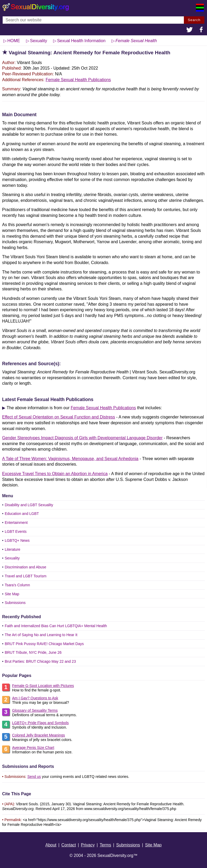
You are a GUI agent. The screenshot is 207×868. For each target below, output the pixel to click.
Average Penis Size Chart (33, 748)
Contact (69, 845)
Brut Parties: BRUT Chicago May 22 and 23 (40, 661)
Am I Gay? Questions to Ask (35, 698)
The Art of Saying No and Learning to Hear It (41, 635)
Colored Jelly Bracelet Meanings (39, 735)
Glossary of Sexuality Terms (35, 710)
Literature (12, 549)
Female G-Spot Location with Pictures (43, 686)
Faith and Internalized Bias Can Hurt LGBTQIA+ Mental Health (56, 626)
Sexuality (12, 558)
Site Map (12, 594)
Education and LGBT (22, 514)
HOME (14, 41)
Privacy (88, 845)
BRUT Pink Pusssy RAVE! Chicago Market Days (44, 644)
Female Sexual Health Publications (78, 80)
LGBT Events (16, 531)
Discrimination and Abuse (26, 567)
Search (194, 20)
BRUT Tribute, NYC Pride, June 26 (33, 652)
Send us (34, 777)
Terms (105, 845)
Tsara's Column (17, 585)
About (51, 845)
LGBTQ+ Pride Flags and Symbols (40, 723)
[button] (190, 30)
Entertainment (16, 523)
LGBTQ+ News (17, 540)
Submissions (15, 603)
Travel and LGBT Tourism (26, 576)
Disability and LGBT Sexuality (29, 505)
